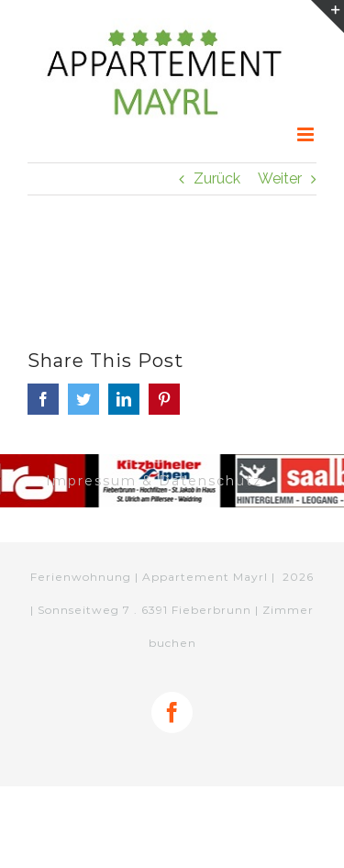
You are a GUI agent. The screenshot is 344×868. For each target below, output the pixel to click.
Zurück (217, 178)
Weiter (280, 178)
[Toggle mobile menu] (307, 134)
